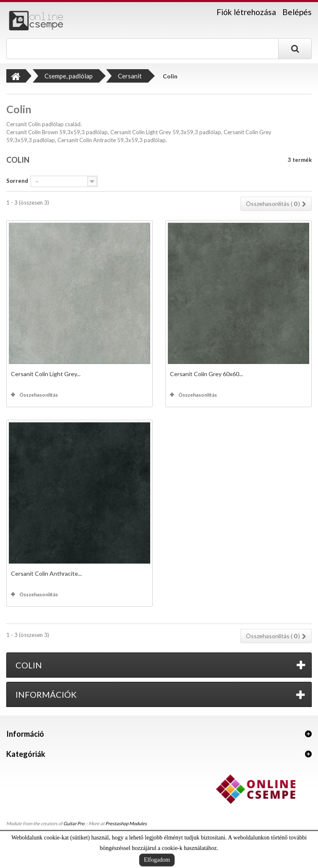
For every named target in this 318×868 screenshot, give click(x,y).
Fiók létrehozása (246, 12)
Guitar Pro (74, 823)
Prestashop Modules (126, 823)
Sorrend (17, 181)
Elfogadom (157, 860)
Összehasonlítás (39, 395)
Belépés (297, 12)
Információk (46, 694)
